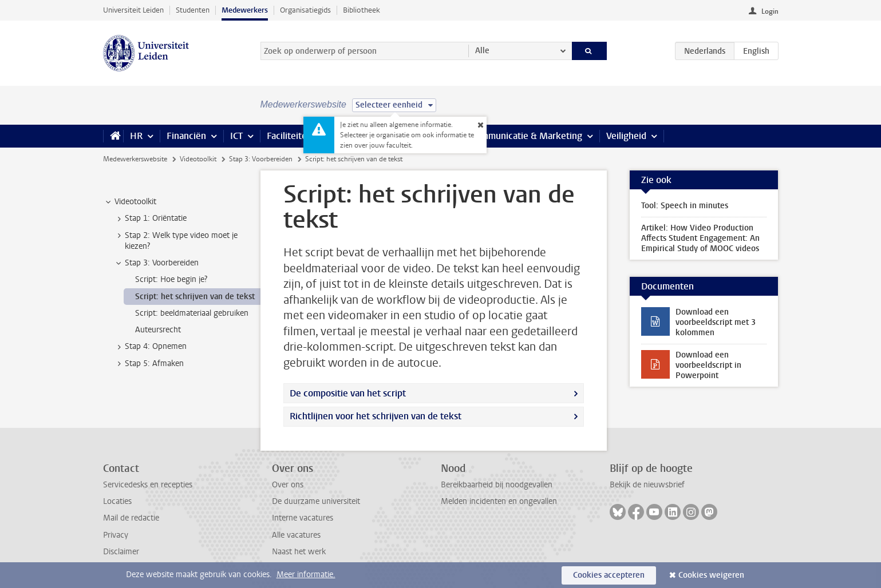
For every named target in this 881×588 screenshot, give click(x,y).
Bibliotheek (362, 10)
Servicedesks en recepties (148, 485)
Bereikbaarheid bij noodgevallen (497, 485)
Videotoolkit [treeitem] (130, 202)
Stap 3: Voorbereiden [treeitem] (156, 263)
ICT (236, 136)
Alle (482, 51)
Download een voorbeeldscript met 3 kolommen (716, 322)
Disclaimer (121, 552)
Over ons (288, 485)
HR (136, 136)
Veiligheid (626, 136)
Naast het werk (299, 552)
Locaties (117, 501)
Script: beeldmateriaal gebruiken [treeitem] (192, 313)
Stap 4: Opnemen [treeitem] (150, 347)
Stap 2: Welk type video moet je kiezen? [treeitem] (176, 241)
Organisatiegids (305, 10)
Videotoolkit (198, 159)
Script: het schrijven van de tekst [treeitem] (195, 297)
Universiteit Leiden (133, 10)
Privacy (116, 535)
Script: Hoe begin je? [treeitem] (171, 279)
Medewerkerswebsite (135, 159)
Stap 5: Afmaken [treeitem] (149, 364)
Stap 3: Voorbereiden (261, 159)
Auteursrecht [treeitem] (158, 330)
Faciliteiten (289, 136)
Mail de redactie (131, 518)
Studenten (193, 10)
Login (770, 11)
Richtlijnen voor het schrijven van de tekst (376, 416)
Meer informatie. (306, 575)
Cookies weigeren (711, 575)
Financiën (186, 136)
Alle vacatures (296, 535)
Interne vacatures (303, 518)
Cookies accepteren (609, 575)
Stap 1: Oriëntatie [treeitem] (150, 218)
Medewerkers (245, 10)
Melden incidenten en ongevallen (499, 501)
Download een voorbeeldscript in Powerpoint (708, 365)
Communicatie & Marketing (526, 136)
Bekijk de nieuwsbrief (647, 485)
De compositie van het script (348, 393)
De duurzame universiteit (316, 501)
